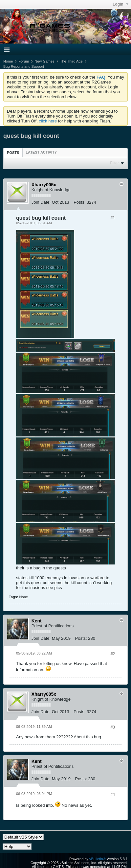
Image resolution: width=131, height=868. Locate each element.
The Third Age (71, 61)
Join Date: (41, 202)
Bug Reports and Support (24, 66)
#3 (113, 727)
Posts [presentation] (13, 153)
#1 (113, 218)
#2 (113, 654)
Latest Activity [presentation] (41, 152)
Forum (24, 61)
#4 (113, 794)
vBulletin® (98, 859)
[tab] (13, 152)
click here (48, 121)
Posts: (79, 202)
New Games (44, 61)
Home (8, 61)
